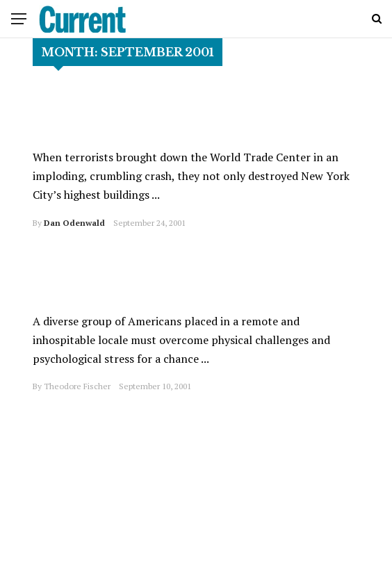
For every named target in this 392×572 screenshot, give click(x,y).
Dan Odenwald (74, 223)
